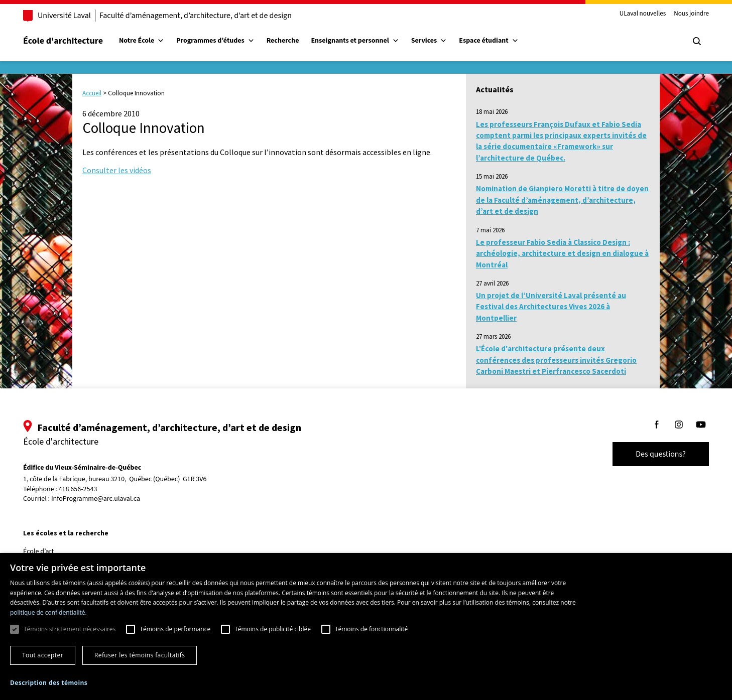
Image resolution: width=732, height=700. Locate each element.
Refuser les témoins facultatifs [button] (140, 655)
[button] (49, 683)
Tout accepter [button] (43, 655)
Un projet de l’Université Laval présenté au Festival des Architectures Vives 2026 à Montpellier (551, 307)
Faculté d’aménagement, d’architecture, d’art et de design (206, 16)
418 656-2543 (88, 489)
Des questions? (651, 454)
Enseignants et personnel (365, 41)
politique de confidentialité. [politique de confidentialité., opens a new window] (48, 612)
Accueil (92, 93)
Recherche (293, 41)
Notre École (152, 41)
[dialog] (366, 626)
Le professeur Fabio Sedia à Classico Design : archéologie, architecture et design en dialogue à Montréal (562, 253)
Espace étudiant (499, 41)
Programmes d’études (225, 41)
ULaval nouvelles (633, 14)
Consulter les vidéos (117, 170)
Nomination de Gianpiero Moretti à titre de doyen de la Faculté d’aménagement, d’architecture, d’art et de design (562, 200)
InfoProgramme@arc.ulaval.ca (106, 499)
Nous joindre (681, 14)
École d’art (48, 551)
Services (439, 41)
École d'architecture (73, 41)
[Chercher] (687, 41)
